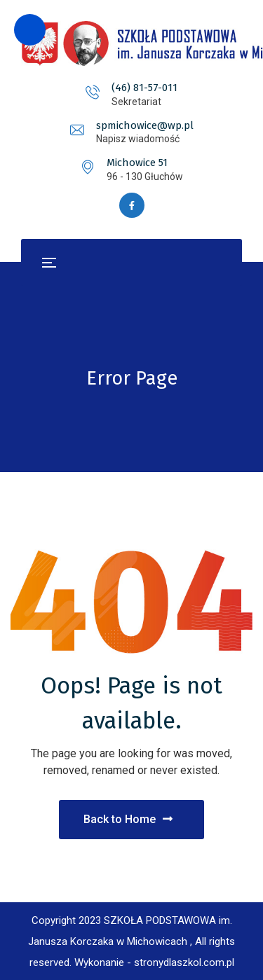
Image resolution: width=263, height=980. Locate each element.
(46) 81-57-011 (144, 88)
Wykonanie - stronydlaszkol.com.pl (154, 962)
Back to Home (128, 819)
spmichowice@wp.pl (145, 125)
